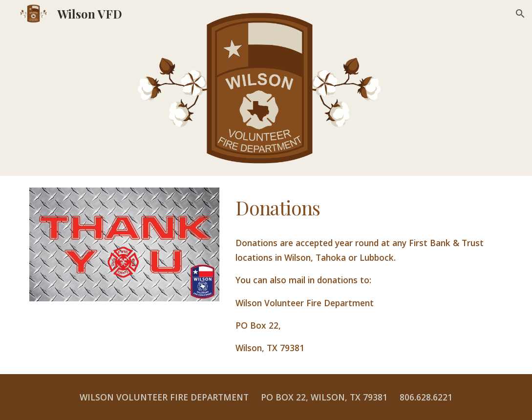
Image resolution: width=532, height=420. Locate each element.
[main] (367, 208)
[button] (520, 14)
